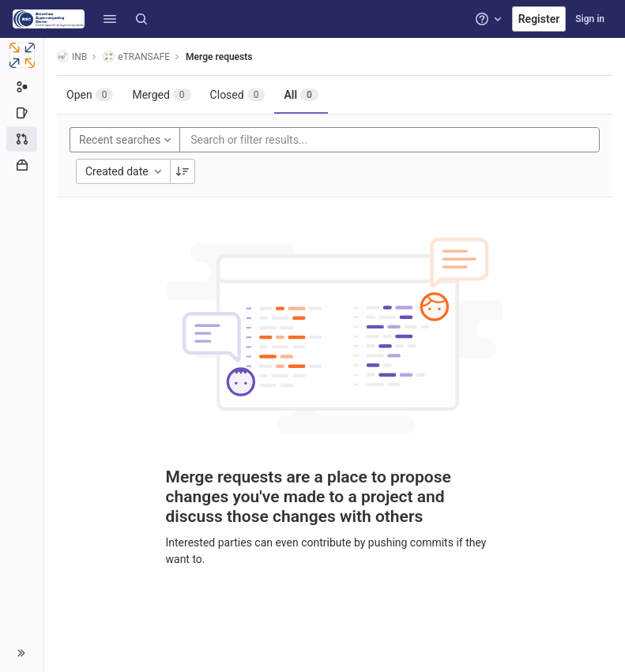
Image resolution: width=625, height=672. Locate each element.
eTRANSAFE (136, 56)
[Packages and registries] (22, 165)
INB (72, 56)
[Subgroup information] (22, 87)
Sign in (590, 19)
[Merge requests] (22, 139)
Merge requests (219, 57)
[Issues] (22, 113)
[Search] (141, 19)
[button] (110, 19)
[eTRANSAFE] (22, 55)
